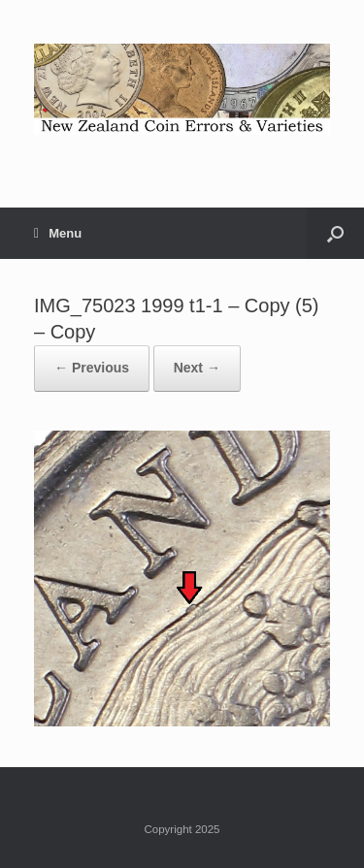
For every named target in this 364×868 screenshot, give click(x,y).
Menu (58, 233)
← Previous (92, 368)
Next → (197, 368)
